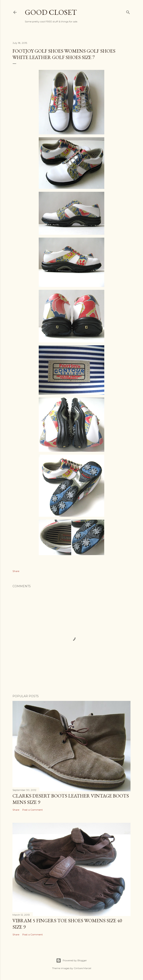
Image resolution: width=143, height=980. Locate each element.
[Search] (128, 12)
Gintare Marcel (82, 968)
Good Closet (51, 12)
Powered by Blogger (71, 960)
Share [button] (16, 571)
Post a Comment (33, 810)
